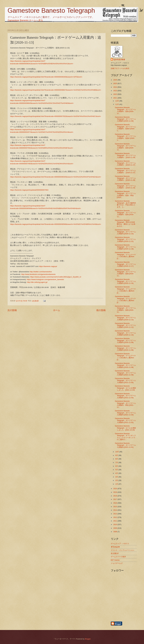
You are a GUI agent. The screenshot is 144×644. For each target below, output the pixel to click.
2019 (115, 492)
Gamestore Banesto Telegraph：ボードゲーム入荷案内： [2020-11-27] (125, 163)
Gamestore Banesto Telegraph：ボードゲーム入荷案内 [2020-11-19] (125, 247)
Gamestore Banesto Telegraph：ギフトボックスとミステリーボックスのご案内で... (125, 437)
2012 (115, 517)
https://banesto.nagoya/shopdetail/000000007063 (29, 190)
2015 (115, 507)
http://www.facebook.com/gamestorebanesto (38, 274)
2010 (115, 524)
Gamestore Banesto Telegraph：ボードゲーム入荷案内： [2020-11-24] (125, 186)
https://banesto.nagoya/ (48, 266)
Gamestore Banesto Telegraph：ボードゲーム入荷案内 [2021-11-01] (125, 445)
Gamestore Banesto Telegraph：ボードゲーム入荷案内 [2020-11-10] (125, 333)
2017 (115, 499)
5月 (117, 470)
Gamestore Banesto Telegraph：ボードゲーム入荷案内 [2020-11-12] (125, 325)
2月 (117, 480)
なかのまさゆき (119, 59)
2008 (115, 532)
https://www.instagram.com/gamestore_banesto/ (45, 279)
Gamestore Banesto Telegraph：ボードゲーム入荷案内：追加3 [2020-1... (125, 128)
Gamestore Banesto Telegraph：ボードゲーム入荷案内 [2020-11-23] (125, 232)
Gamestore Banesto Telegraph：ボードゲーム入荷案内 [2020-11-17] (125, 264)
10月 (117, 452)
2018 (115, 496)
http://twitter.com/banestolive (41, 272)
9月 (117, 455)
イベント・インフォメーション (123, 550)
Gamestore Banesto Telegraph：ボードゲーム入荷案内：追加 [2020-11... (125, 110)
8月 (117, 459)
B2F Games (115, 560)
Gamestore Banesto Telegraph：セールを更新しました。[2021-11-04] (125, 388)
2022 (115, 94)
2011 (115, 521)
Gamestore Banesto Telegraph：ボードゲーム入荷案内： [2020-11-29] (125, 155)
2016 (115, 503)
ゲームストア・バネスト (120, 544)
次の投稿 (12, 310)
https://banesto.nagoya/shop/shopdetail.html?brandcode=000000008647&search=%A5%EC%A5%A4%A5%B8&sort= (56, 90)
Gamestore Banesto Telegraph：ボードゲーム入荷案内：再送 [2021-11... (125, 404)
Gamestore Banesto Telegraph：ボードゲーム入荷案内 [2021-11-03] (125, 396)
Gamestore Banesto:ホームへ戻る (25, 20)
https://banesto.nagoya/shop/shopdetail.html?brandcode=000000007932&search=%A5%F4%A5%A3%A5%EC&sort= (56, 116)
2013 (115, 514)
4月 (117, 473)
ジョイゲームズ (117, 563)
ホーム (57, 310)
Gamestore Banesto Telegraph (51, 11)
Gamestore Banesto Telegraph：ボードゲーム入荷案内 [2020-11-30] (125, 119)
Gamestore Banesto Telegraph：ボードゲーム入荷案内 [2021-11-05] (125, 380)
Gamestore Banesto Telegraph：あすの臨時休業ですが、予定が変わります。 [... (125, 204)
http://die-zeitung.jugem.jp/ (37, 282)
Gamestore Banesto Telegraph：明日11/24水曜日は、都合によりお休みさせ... (125, 223)
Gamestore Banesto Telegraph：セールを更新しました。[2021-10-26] (125, 428)
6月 (117, 466)
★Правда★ (115, 547)
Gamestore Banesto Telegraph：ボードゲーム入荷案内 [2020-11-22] (125, 239)
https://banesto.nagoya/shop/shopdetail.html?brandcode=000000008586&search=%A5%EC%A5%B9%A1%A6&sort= (56, 224)
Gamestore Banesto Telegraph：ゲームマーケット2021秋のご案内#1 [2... (125, 357)
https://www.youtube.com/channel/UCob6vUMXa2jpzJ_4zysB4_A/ (56, 277)
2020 (115, 489)
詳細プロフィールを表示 (120, 68)
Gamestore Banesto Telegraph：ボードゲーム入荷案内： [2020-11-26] (125, 178)
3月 (117, 477)
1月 (117, 484)
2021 (115, 98)
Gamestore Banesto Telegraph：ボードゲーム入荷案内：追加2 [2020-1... (125, 137)
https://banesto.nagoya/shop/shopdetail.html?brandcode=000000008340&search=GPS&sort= (46, 77)
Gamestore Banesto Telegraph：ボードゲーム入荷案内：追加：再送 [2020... (125, 194)
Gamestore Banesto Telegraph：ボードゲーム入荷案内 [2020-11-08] (125, 365)
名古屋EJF (115, 553)
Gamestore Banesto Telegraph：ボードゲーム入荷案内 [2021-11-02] (125, 420)
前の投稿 (101, 310)
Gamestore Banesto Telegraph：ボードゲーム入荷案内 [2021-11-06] (125, 373)
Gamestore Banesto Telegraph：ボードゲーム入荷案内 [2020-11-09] (125, 340)
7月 (117, 462)
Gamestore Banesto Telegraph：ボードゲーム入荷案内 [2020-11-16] (125, 281)
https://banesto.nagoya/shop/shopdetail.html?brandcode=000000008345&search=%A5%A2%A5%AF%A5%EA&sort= (56, 177)
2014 (115, 510)
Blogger (88, 639)
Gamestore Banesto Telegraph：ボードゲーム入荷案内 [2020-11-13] (125, 318)
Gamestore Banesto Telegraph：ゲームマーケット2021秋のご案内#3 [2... (125, 290)
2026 (115, 80)
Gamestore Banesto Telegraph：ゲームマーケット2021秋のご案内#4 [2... (125, 255)
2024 (115, 87)
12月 (117, 101)
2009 (115, 528)
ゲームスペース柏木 (118, 557)
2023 (115, 91)
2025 (115, 83)
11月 (117, 104)
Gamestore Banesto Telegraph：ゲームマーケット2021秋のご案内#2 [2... (125, 299)
